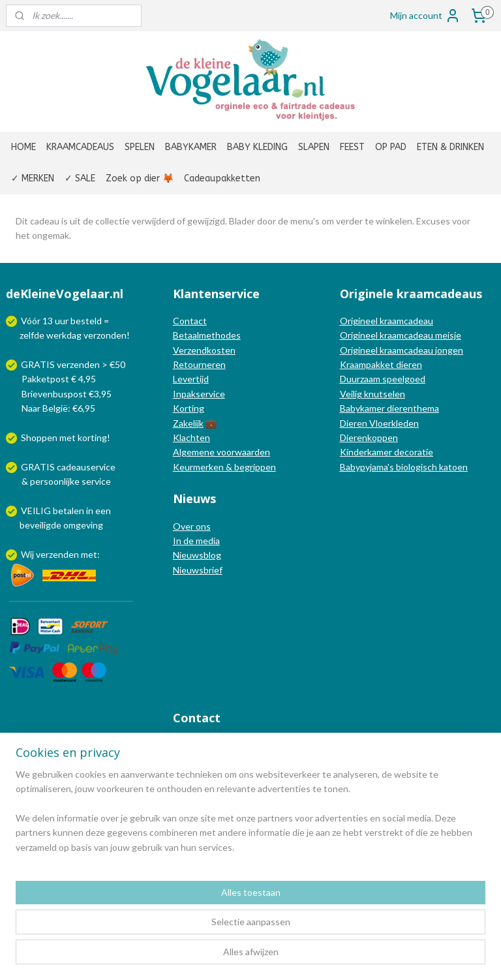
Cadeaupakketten (222, 178)
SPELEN (140, 147)
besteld (86, 321)
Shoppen (39, 437)
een (103, 511)
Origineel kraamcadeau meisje (401, 335)
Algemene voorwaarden (221, 452)
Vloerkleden (393, 423)
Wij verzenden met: (60, 554)
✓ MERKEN (33, 178)
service (95, 481)
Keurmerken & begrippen (224, 467)
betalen (68, 511)
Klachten (191, 437)
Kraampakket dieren (381, 364)
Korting (189, 408)
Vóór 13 (38, 321)
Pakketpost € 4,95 (52, 379)
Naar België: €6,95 (58, 408)
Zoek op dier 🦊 (140, 178)
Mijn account (425, 16)
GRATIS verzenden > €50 (73, 364)
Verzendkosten (204, 350)
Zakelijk (188, 423)
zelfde (32, 335)
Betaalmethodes (207, 335)
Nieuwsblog (197, 555)
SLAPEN (314, 147)
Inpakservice (199, 394)
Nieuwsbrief (198, 570)
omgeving (83, 525)
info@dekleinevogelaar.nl (240, 745)
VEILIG (37, 511)
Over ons (192, 526)
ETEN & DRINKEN (450, 147)
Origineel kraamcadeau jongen (402, 350)
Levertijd (191, 379)
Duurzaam (361, 379)
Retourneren (199, 364)
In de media (196, 541)
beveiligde (40, 525)
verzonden (105, 335)
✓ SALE (80, 178)
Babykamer (362, 408)
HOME (23, 147)
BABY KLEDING (257, 147)
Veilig (352, 394)
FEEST (352, 147)
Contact (190, 321)
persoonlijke (55, 481)
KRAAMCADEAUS (80, 147)
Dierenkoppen (369, 437)
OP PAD (391, 147)
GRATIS (39, 467)
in (90, 511)
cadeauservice (86, 467)
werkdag (64, 335)
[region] (164, 914)
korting (92, 437)
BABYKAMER (191, 147)
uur (62, 321)
